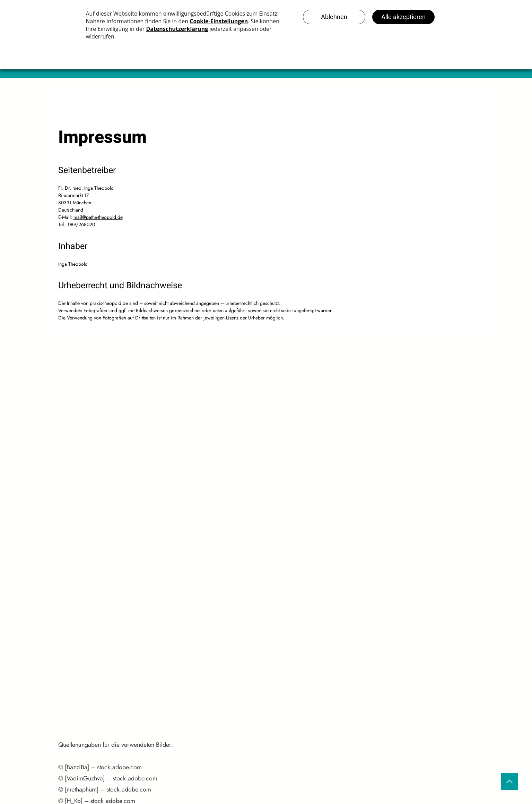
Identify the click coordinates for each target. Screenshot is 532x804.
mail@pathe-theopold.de (98, 217)
